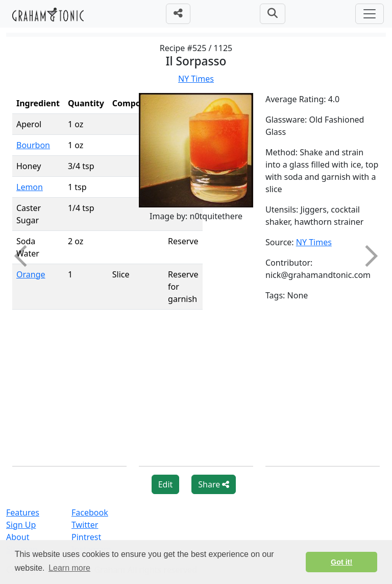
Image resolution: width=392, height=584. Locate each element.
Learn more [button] (69, 568)
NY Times (196, 79)
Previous (25, 256)
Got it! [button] (341, 562)
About (18, 537)
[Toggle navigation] (370, 14)
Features (23, 512)
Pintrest (86, 537)
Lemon (30, 187)
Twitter (85, 525)
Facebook (90, 512)
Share (214, 484)
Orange (31, 274)
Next (367, 256)
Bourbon (33, 145)
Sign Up (21, 525)
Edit (166, 484)
